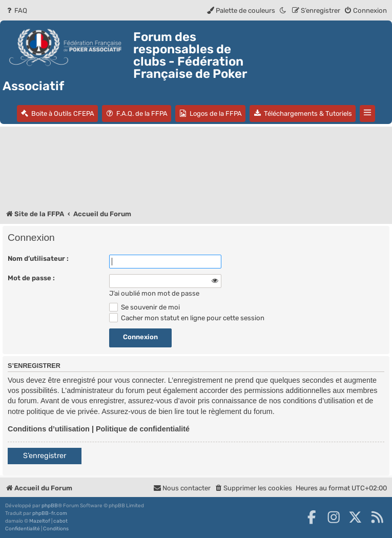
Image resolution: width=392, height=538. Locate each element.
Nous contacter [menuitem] (182, 488)
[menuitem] (16, 11)
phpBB (50, 506)
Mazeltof (40, 521)
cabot (60, 521)
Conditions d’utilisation (49, 429)
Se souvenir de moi (145, 307)
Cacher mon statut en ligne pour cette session (187, 318)
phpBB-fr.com (50, 513)
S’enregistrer (45, 456)
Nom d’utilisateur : (38, 258)
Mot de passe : (31, 278)
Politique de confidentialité (143, 429)
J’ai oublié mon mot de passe (154, 293)
